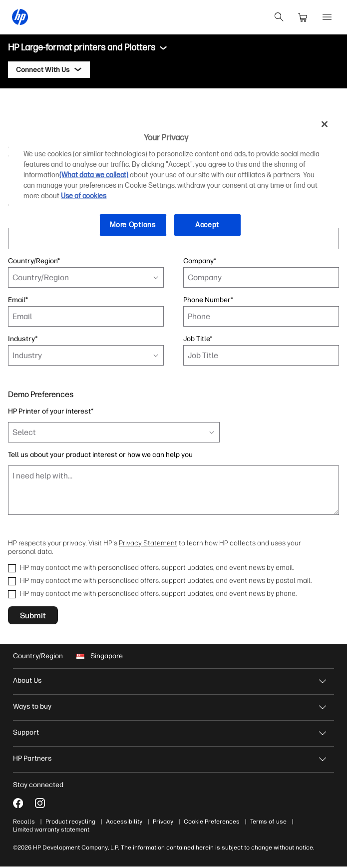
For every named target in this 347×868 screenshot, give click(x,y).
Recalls (27, 822)
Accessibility (127, 822)
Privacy (166, 822)
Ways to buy (35, 706)
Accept (207, 225)
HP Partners (35, 758)
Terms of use (271, 822)
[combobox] (86, 277)
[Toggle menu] (163, 48)
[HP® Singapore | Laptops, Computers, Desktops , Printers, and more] (20, 17)
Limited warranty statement (54, 830)
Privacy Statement (148, 543)
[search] (279, 17)
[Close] (325, 124)
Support (29, 732)
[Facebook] (21, 803)
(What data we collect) (94, 175)
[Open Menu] (327, 17)
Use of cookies (84, 196)
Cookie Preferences (215, 822)
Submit (33, 615)
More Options (133, 225)
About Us (30, 680)
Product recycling (73, 822)
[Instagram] (43, 803)
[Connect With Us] (49, 70)
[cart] (303, 17)
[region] (173, 182)
